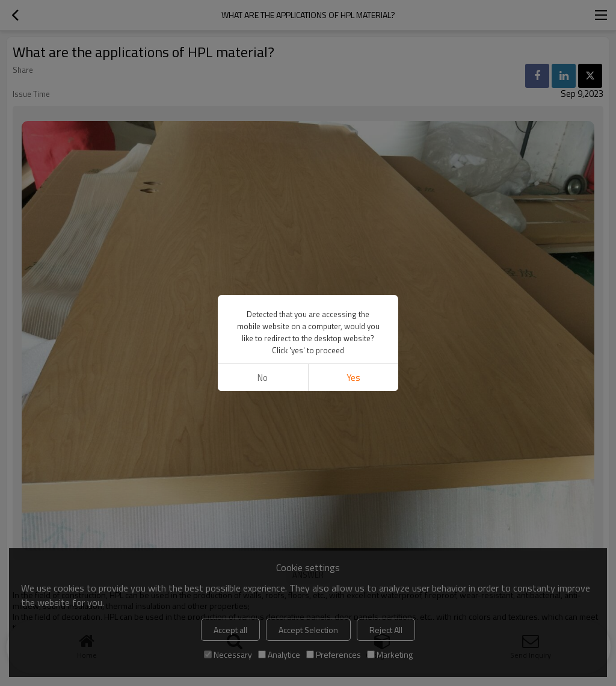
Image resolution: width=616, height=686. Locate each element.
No (263, 378)
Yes (353, 378)
